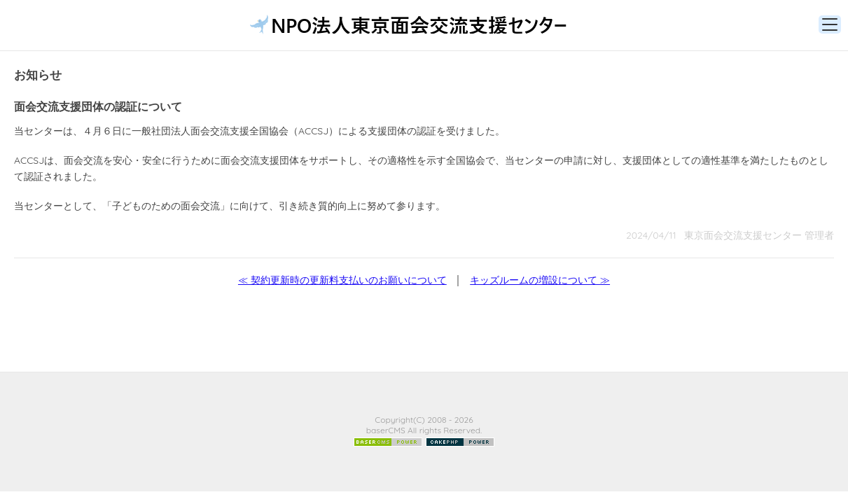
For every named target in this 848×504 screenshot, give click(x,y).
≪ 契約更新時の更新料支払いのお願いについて (342, 280)
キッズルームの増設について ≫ (540, 280)
